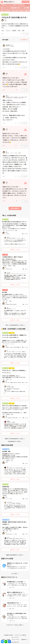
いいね (26, 34)
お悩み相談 (7, 11)
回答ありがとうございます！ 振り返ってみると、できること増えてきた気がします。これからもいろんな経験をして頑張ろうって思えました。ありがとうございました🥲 (15, 138)
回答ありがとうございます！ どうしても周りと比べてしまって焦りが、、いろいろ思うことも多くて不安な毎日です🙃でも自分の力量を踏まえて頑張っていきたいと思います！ (15, 82)
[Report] (21, 34)
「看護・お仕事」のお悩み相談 (17, 11)
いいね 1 (24, 67)
